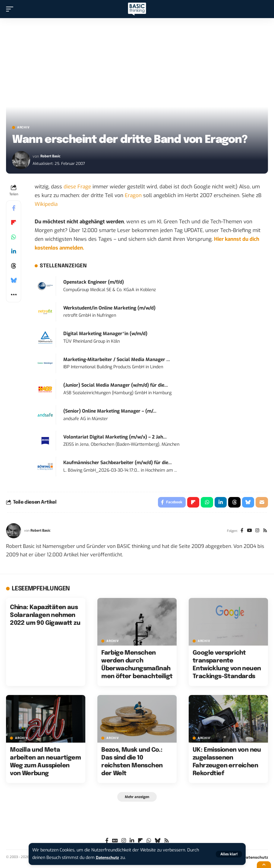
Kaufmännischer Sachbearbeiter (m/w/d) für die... (118, 463)
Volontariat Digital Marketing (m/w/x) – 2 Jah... (115, 437)
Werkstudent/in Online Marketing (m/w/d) (109, 308)
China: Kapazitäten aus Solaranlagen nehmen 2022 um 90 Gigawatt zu (45, 616)
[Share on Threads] (14, 266)
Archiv (23, 127)
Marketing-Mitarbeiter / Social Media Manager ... (117, 360)
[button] (229, 854)
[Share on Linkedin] (14, 251)
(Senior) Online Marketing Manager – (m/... (110, 411)
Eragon (133, 195)
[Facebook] (240, 532)
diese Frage (77, 187)
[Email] (262, 503)
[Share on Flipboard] (14, 222)
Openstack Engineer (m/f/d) (94, 282)
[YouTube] (248, 532)
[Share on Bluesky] (14, 280)
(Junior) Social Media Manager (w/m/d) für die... (116, 385)
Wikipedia (46, 204)
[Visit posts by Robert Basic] (21, 160)
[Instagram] (256, 532)
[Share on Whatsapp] (14, 237)
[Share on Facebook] (14, 208)
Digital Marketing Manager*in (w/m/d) (105, 334)
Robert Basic (51, 156)
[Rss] (265, 532)
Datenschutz (109, 858)
